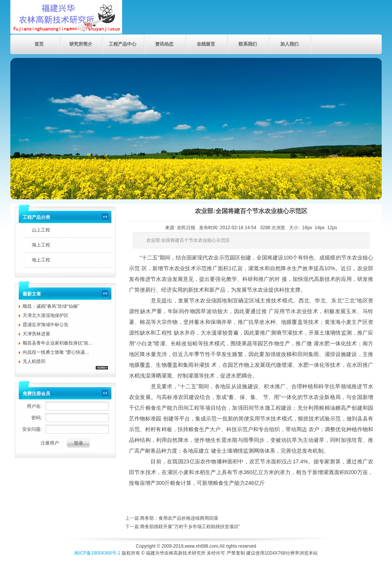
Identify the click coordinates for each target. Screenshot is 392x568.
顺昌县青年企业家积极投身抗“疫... (57, 343)
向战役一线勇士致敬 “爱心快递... (56, 352)
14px (320, 228)
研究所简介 (81, 44)
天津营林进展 (36, 334)
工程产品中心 (122, 44)
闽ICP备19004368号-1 (97, 553)
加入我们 (289, 44)
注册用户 (50, 443)
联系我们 (248, 44)
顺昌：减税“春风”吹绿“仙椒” (51, 306)
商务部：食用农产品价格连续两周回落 (179, 518)
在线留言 (206, 44)
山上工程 (41, 230)
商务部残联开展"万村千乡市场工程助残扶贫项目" (190, 527)
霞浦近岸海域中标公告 (46, 325)
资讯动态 (164, 44)
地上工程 (41, 260)
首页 (39, 44)
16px (307, 228)
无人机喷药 (34, 361)
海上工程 (41, 245)
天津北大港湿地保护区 (46, 315)
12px (332, 228)
